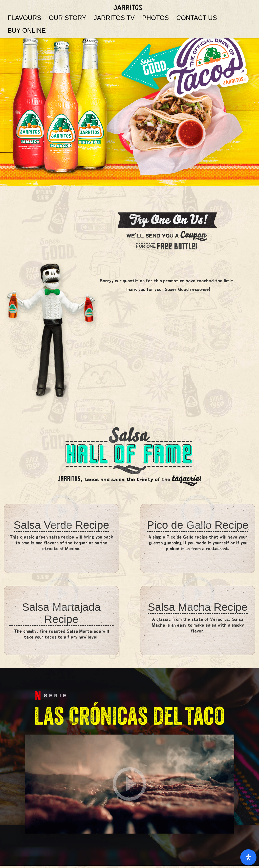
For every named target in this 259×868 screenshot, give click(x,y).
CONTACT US (197, 18)
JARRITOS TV (114, 18)
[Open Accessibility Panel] (248, 857)
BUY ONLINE (27, 30)
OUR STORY (68, 18)
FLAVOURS (24, 18)
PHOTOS (155, 18)
